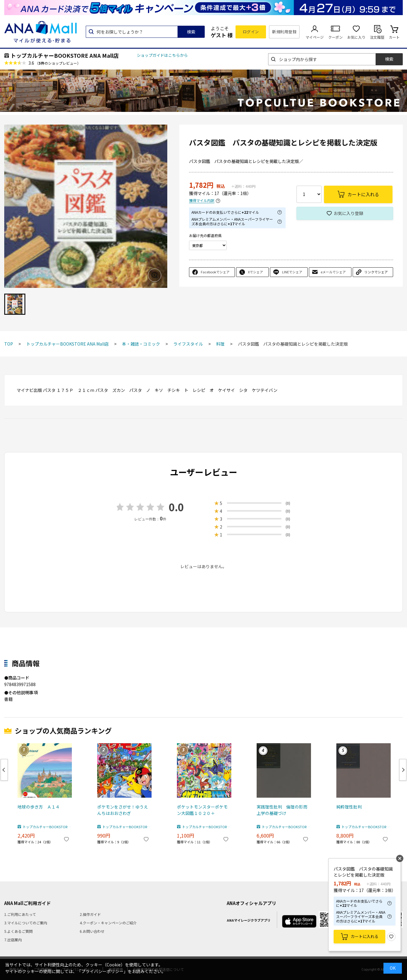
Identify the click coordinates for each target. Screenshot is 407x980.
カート (394, 37)
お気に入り (356, 37)
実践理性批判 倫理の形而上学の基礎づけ (282, 810)
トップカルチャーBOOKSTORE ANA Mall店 (65, 55)
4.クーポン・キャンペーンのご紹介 (108, 923)
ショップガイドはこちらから (162, 55)
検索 (191, 32)
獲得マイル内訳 (202, 201)
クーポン (335, 37)
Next (403, 770)
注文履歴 (377, 37)
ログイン (251, 32)
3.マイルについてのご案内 (26, 923)
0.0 (176, 507)
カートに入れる (365, 936)
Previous (4, 770)
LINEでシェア (292, 272)
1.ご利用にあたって (20, 914)
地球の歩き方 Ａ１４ (39, 807)
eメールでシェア (333, 272)
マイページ (315, 37)
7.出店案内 (13, 940)
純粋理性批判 (349, 807)
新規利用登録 (284, 32)
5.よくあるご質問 (18, 931)
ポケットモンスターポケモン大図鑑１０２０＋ (202, 810)
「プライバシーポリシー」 (102, 971)
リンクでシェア (376, 272)
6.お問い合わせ (92, 931)
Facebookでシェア (215, 272)
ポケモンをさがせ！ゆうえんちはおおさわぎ (123, 810)
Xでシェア (255, 272)
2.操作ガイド (90, 914)
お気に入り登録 (348, 213)
